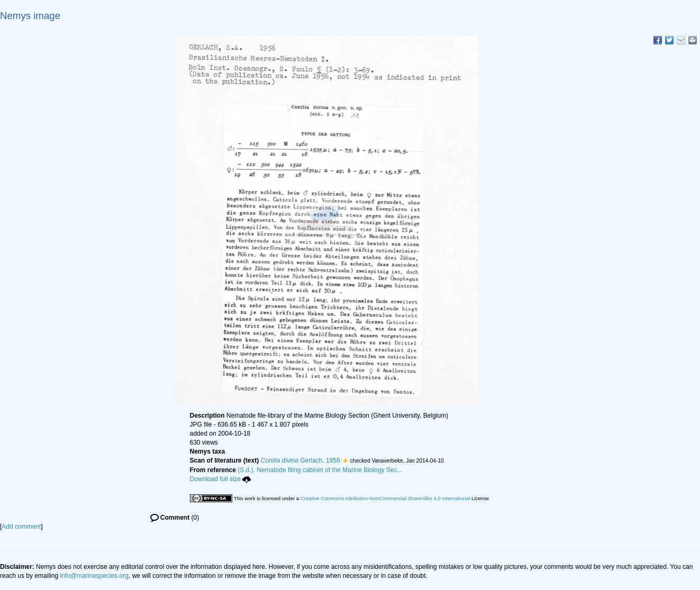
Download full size (221, 479)
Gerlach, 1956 (301, 460)
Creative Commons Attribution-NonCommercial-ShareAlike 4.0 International (385, 498)
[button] (345, 460)
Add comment (21, 527)
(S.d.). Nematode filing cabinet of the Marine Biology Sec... (320, 470)
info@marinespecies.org (94, 576)
